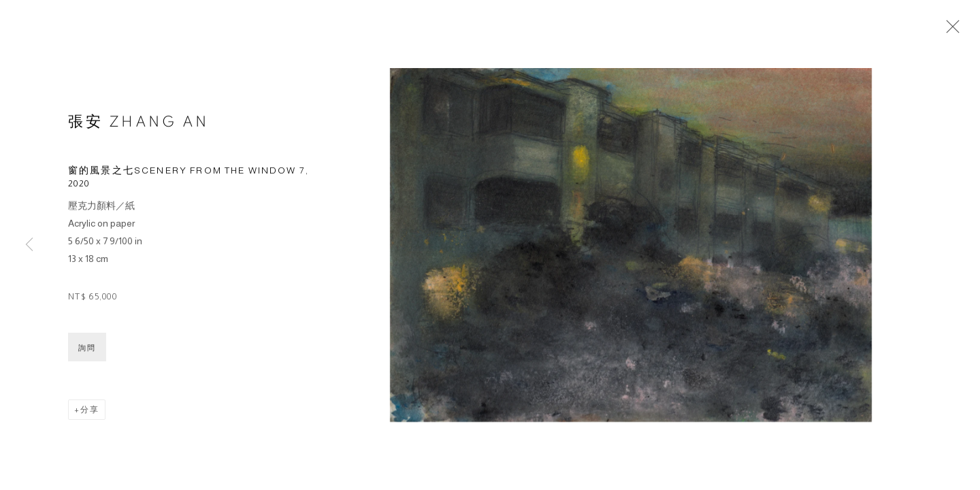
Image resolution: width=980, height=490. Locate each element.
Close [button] (949, 31)
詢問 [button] (87, 350)
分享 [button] (90, 412)
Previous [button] (29, 245)
